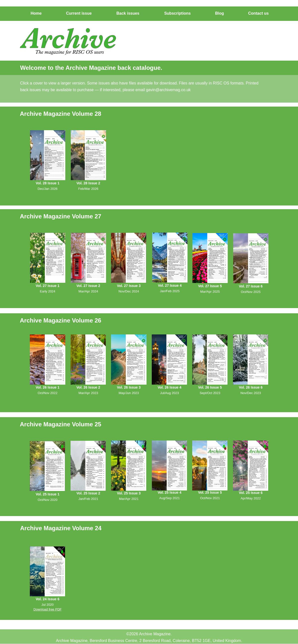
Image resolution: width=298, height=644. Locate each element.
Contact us (171, 6)
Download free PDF (48, 609)
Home (43, 6)
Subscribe (106, 6)
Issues (73, 6)
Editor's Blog (138, 6)
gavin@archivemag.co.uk (168, 90)
